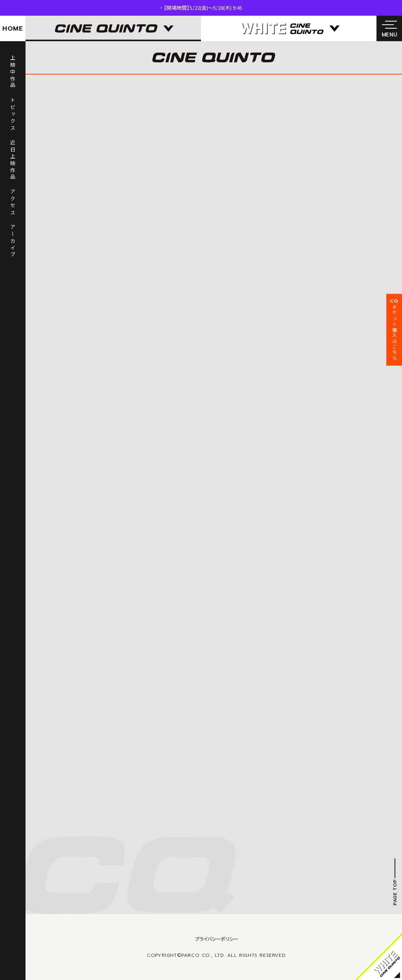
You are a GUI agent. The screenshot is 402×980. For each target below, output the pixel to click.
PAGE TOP (395, 893)
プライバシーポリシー (217, 939)
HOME (13, 29)
